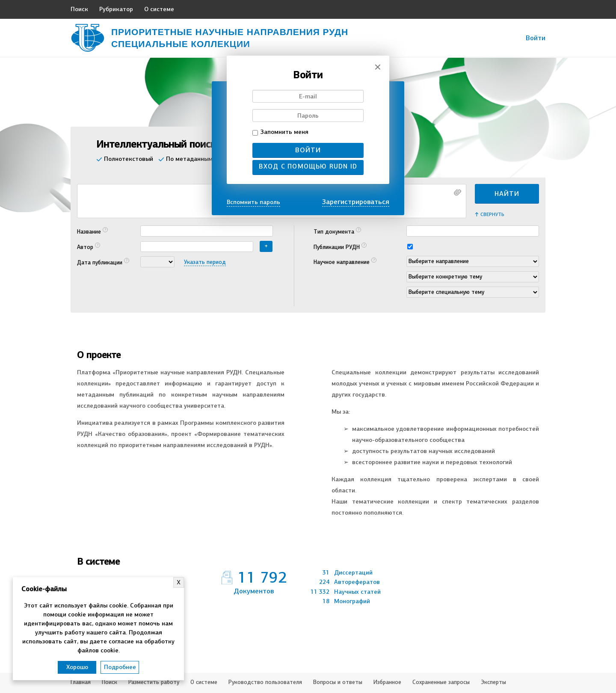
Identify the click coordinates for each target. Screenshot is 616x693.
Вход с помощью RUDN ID (308, 166)
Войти (308, 150)
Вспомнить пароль (253, 202)
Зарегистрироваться (356, 202)
